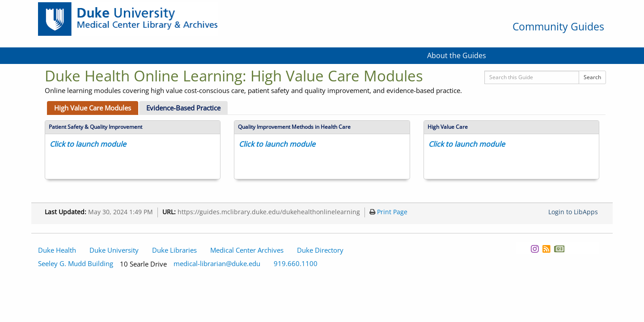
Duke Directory (320, 250)
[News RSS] (546, 249)
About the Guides (457, 55)
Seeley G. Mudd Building (76, 264)
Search (592, 77)
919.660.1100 (296, 264)
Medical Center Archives (247, 250)
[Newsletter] (559, 249)
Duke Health (57, 250)
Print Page (388, 212)
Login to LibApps (573, 212)
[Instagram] (535, 249)
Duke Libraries (174, 250)
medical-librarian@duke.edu (217, 264)
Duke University (114, 250)
